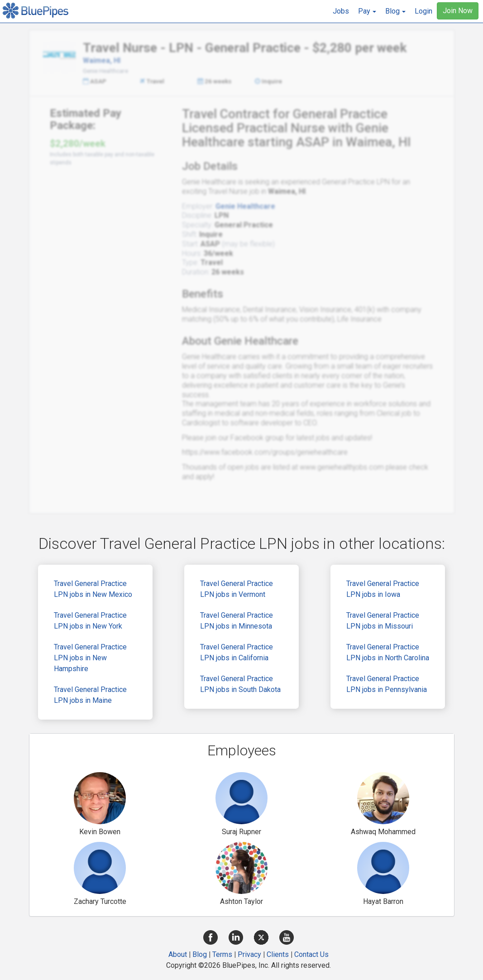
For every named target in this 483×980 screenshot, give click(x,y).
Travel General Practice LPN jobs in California (237, 652)
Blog (200, 954)
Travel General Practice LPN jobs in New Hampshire (90, 658)
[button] (367, 11)
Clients (278, 954)
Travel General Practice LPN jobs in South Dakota (240, 684)
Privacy (249, 954)
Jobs (341, 11)
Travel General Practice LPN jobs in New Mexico (93, 589)
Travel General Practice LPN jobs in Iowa (383, 589)
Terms (222, 954)
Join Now (458, 11)
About (178, 954)
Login (423, 11)
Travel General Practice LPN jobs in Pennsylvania (387, 684)
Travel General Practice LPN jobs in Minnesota (237, 621)
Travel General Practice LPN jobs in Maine (90, 695)
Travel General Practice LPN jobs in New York (90, 621)
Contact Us (311, 954)
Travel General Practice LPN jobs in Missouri (383, 621)
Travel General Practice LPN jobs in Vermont (237, 589)
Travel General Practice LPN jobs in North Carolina (388, 652)
